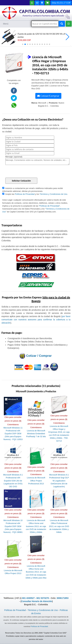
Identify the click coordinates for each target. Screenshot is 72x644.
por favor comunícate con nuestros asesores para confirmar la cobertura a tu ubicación (36, 320)
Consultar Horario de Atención (37, 601)
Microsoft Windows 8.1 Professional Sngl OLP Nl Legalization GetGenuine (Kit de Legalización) (59, 481)
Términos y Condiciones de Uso (53, 194)
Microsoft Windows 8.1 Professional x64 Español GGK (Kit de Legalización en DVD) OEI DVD (13, 481)
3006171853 (63, 598)
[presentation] (28, 172)
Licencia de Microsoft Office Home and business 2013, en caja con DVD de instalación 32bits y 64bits (36, 526)
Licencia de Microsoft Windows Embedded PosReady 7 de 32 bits (36, 434)
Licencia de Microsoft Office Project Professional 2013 (36, 481)
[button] (68, 37)
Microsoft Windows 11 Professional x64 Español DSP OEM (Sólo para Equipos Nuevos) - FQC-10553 (13, 434)
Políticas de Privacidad (25, 194)
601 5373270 (43, 598)
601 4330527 (28, 598)
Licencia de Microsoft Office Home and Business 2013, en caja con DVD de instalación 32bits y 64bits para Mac (36, 572)
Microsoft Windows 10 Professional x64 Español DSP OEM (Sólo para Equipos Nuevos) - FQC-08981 (13, 526)
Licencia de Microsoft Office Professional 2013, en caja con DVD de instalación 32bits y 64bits (59, 526)
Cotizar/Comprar (48, 96)
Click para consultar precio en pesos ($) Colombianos (13, 421)
